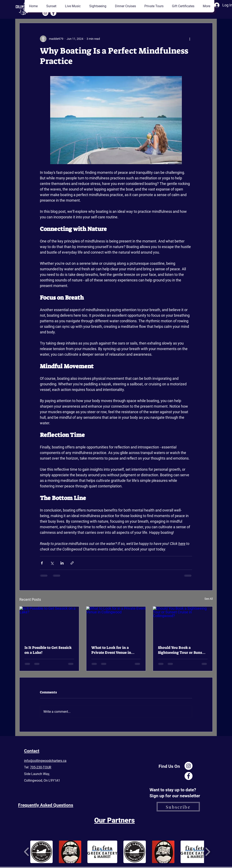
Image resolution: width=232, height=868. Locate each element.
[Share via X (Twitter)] (52, 563)
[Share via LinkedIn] (62, 563)
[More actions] (190, 39)
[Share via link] (72, 563)
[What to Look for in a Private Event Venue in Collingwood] (116, 623)
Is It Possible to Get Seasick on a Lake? (48, 650)
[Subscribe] (178, 807)
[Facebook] (53, 13)
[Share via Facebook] (42, 563)
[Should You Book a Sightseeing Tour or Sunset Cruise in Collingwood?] (183, 623)
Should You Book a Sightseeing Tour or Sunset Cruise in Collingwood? (182, 650)
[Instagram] (45, 13)
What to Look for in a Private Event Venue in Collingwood (111, 650)
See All (209, 599)
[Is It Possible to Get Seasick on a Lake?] (49, 623)
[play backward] (27, 852)
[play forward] (208, 852)
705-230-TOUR (41, 767)
